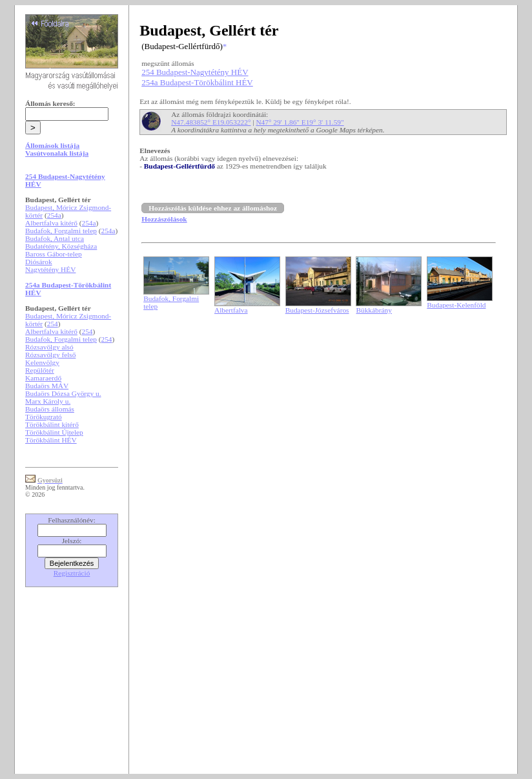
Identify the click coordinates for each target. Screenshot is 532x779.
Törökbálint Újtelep (54, 432)
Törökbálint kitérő (52, 424)
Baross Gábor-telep (54, 254)
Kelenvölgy (42, 362)
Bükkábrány (373, 310)
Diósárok (39, 262)
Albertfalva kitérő (51, 223)
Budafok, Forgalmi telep (61, 231)
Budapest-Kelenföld (456, 305)
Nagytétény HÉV (50, 269)
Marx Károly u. (48, 401)
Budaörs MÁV (47, 386)
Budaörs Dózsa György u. (63, 393)
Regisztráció (72, 573)
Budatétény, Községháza (61, 246)
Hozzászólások (164, 219)
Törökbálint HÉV (51, 440)
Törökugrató (44, 417)
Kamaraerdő (43, 378)
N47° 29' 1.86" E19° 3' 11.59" (300, 122)
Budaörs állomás (50, 409)
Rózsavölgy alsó (49, 347)
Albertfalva (231, 310)
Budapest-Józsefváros (317, 310)
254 (53, 324)
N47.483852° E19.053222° (211, 122)
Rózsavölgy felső (50, 355)
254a (54, 215)
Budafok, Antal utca (55, 238)
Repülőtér (40, 370)
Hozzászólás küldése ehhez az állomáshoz (213, 208)
